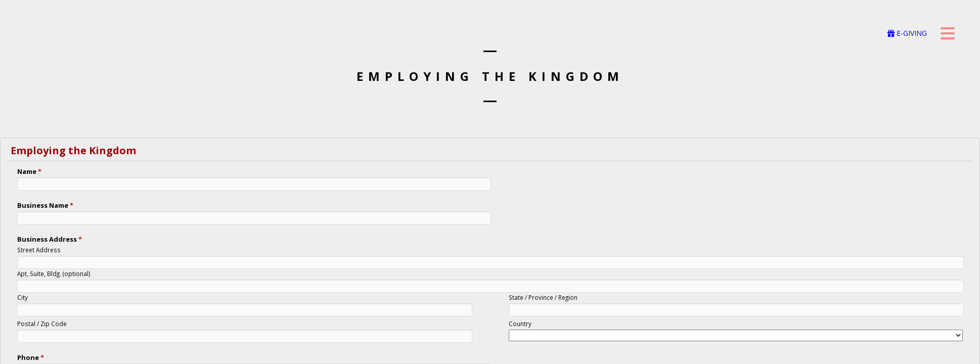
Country (520, 324)
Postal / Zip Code (42, 324)
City (23, 297)
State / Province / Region (543, 297)
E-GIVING (907, 33)
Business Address (50, 239)
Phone (31, 357)
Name (29, 171)
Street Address (39, 250)
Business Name (45, 205)
